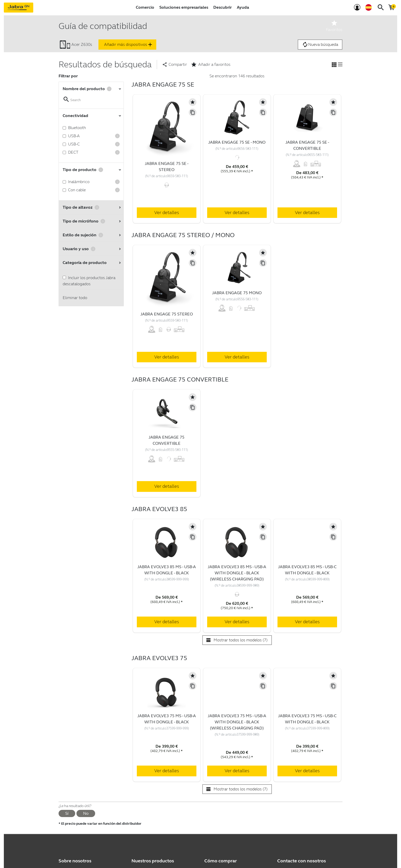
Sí (67, 813)
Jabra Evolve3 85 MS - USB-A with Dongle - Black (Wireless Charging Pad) (237, 573)
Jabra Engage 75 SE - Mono (237, 142)
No (86, 813)
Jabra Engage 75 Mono (237, 293)
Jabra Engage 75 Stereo (167, 314)
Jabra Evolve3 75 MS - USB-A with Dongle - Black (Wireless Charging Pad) (237, 722)
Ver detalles (167, 213)
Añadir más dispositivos (129, 45)
